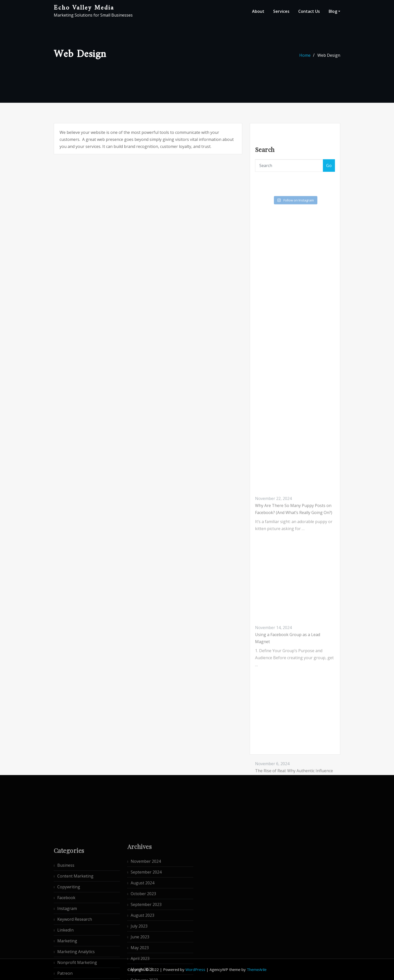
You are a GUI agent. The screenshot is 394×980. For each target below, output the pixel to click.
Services (281, 11)
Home (305, 57)
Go (329, 168)
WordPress (195, 969)
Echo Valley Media (84, 8)
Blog (334, 11)
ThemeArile (257, 969)
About (258, 11)
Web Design (329, 57)
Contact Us (309, 11)
